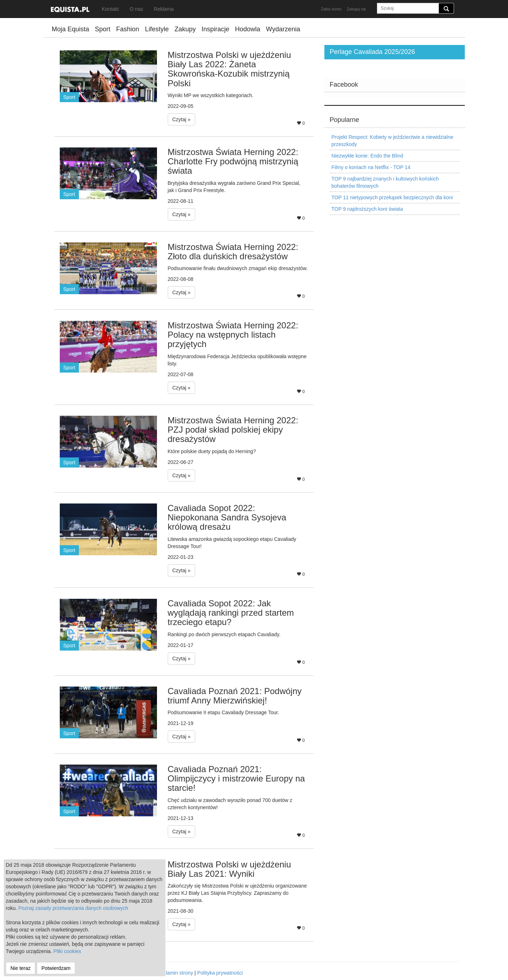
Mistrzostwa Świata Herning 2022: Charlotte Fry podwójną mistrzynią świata (233, 161)
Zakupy (185, 29)
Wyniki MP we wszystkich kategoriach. (211, 95)
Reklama (164, 9)
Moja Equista (71, 29)
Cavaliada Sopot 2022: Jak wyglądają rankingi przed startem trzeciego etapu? (231, 613)
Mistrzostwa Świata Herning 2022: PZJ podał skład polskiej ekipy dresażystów (233, 430)
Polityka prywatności (220, 973)
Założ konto (331, 9)
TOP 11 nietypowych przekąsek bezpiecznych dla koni (392, 197)
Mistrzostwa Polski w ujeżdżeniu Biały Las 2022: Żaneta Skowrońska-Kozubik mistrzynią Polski (230, 69)
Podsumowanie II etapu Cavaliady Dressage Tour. (223, 712)
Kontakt (110, 9)
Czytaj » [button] (182, 119)
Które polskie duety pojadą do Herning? (212, 451)
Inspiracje (215, 29)
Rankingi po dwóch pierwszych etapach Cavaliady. (224, 634)
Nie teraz (21, 968)
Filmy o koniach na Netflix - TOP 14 (371, 167)
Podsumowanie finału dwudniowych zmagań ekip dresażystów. (238, 268)
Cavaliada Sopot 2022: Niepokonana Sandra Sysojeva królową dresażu (227, 518)
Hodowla (248, 29)
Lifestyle (157, 29)
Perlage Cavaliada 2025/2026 (372, 52)
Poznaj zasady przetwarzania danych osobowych (73, 908)
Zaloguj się (356, 9)
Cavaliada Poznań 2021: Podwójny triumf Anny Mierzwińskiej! (235, 696)
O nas (136, 9)
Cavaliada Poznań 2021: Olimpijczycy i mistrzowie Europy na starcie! (236, 779)
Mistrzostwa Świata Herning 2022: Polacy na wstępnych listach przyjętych (233, 335)
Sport (103, 29)
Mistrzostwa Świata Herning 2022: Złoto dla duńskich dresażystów (233, 252)
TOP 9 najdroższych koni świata (367, 209)
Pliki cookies (67, 951)
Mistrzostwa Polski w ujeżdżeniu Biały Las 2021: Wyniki (230, 869)
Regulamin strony (173, 973)
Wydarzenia (283, 29)
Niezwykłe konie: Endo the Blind (367, 156)
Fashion (128, 29)
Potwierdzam (56, 968)
